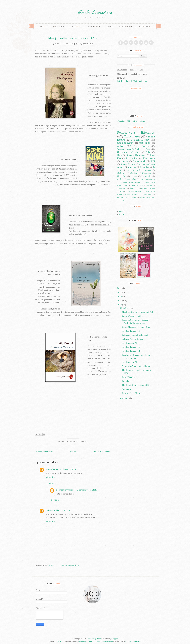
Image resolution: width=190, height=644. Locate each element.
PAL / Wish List (129, 377)
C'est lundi (144, 26)
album (149, 185)
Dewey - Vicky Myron (131, 393)
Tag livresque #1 (129, 362)
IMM (153, 161)
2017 (119, 292)
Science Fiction (128, 164)
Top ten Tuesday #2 (131, 347)
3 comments (88, 44)
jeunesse (124, 161)
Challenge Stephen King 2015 (136, 385)
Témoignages (149, 158)
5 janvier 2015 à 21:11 (66, 510)
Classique (134, 173)
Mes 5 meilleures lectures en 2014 (73, 38)
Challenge (121, 173)
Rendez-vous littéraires (136, 132)
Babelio (122, 211)
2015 (119, 300)
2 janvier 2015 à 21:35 (71, 469)
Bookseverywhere (65, 44)
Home (43, 26)
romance (132, 167)
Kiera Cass (122, 176)
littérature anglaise (134, 191)
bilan (119, 155)
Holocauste (147, 173)
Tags (109, 26)
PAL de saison (138, 185)
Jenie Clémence (53, 469)
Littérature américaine (128, 152)
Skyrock (122, 214)
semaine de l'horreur (147, 197)
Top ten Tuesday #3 (131, 331)
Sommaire (76, 26)
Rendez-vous (125, 26)
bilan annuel (122, 188)
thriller (120, 179)
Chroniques (94, 26)
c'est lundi (144, 143)
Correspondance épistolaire (130, 182)
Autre (85, 441)
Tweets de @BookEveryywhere (131, 121)
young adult (131, 179)
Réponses (53, 483)
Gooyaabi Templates (133, 641)
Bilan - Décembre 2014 (132, 316)
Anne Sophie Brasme (147, 179)
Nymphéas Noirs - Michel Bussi (136, 366)
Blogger (115, 639)
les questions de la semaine (139, 170)
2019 (119, 288)
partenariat (147, 176)
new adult (148, 194)
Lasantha (83, 641)
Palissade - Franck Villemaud (135, 335)
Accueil (73, 452)
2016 (119, 296)
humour (134, 176)
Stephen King (132, 158)
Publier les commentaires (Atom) (64, 565)
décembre (124, 308)
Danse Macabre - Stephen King (136, 327)
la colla (144, 188)
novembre (124, 398)
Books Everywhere (95, 12)
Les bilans (126, 381)
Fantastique (145, 167)
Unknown (50, 510)
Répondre (50, 477)
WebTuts (60, 641)
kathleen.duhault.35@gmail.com (132, 81)
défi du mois (134, 188)
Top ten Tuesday (140, 140)
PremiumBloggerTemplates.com (100, 641)
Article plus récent (45, 452)
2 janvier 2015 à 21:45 (87, 490)
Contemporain (139, 161)
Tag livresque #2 (129, 343)
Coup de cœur (125, 143)
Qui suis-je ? (59, 26)
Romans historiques (136, 155)
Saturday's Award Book (132, 339)
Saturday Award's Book (128, 149)
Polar (148, 152)
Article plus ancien (101, 452)
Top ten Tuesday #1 (131, 351)
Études (122, 200)
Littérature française (140, 146)
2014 (119, 305)
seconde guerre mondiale (127, 197)
